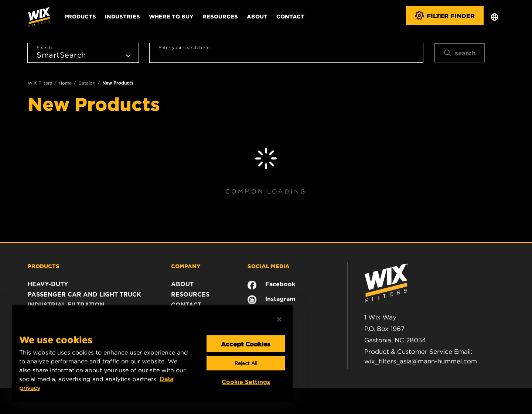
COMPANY (186, 266)
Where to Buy (171, 16)
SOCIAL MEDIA (269, 266)
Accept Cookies (246, 344)
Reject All (246, 363)
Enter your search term (184, 47)
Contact (290, 16)
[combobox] (286, 53)
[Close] (279, 319)
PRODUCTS (44, 266)
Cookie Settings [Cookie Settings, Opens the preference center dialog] (246, 382)
